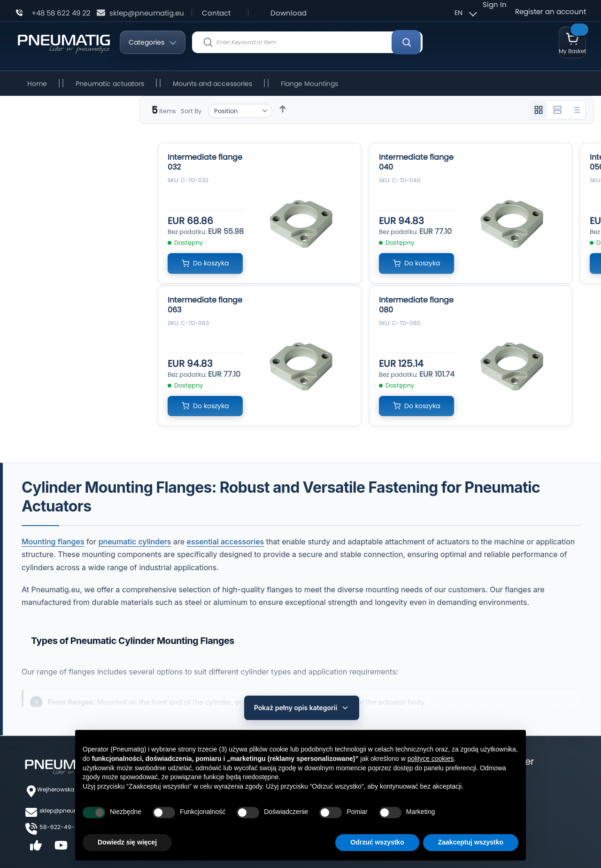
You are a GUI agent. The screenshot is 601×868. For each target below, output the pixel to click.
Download (289, 13)
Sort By (191, 111)
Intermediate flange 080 (416, 305)
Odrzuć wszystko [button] (377, 842)
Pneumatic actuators (110, 84)
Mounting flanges (53, 542)
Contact (216, 13)
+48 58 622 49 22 (61, 13)
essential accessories (226, 542)
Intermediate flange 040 (416, 162)
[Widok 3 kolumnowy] (539, 110)
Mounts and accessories (212, 84)
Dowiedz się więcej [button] (127, 842)
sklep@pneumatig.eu (147, 13)
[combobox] (307, 42)
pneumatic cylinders (135, 542)
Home (37, 84)
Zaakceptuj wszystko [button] (471, 842)
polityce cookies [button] (431, 759)
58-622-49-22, (61, 822)
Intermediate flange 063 (205, 305)
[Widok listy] (576, 110)
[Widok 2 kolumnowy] (557, 110)
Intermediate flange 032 (205, 162)
